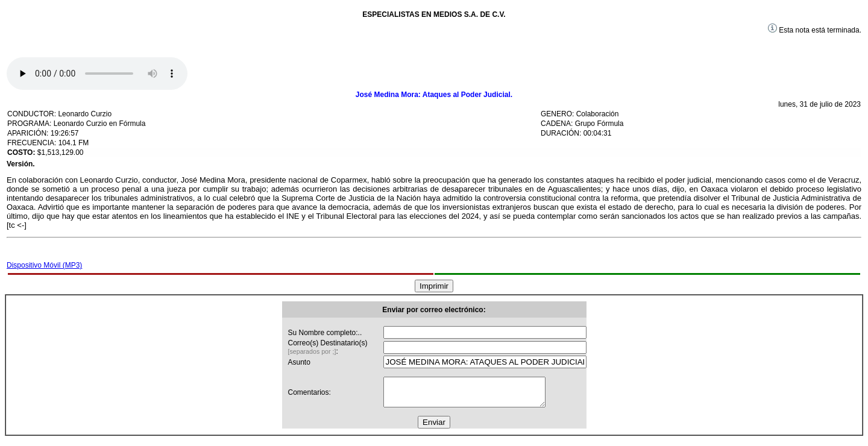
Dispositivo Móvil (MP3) (44, 265)
